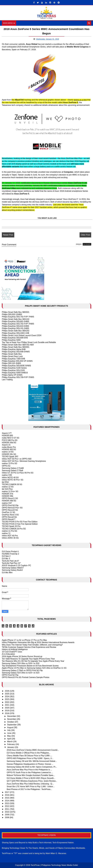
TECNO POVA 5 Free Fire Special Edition (20, 524)
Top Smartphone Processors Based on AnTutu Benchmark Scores (30, 666)
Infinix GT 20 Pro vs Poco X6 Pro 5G (18, 473)
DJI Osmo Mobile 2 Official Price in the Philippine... (29, 753)
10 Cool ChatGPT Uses (12, 652)
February (11, 744)
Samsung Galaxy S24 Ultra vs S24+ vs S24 (21, 663)
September (12, 725)
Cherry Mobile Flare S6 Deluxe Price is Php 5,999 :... (29, 756)
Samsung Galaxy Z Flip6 (12, 470)
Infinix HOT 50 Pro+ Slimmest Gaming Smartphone (24, 461)
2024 (7, 696)
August (10, 727)
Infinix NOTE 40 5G (10, 477)
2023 (7, 699)
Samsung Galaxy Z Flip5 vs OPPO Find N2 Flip (22, 670)
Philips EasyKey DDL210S (13, 370)
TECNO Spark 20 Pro (11, 526)
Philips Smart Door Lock (12, 356)
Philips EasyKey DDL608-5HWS (16, 352)
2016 (7, 795)
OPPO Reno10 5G (10, 510)
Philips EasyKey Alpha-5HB (14, 349)
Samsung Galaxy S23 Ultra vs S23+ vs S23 (21, 673)
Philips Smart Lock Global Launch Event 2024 (22, 335)
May (9, 736)
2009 (7, 815)
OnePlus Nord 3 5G (10, 515)
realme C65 (7, 475)
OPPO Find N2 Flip (10, 675)
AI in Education (8, 654)
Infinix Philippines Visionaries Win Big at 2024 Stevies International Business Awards (38, 642)
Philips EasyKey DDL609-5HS (15, 338)
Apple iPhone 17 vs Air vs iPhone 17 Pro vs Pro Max (24, 640)
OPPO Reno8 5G (9, 517)
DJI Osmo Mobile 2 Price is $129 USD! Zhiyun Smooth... (31, 778)
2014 (7, 801)
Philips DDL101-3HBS (11, 363)
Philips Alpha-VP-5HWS (12, 375)
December (12, 716)
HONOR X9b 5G (9, 501)
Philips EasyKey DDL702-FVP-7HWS (18, 317)
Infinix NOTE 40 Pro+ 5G (13, 480)
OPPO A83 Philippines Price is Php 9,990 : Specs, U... (30, 758)
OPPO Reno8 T (9, 519)
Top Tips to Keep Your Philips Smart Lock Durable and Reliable (29, 342)
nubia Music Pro (9, 447)
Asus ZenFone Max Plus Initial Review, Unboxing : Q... (30, 784)
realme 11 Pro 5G (9, 531)
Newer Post (8, 235)
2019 (7, 711)
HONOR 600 (7, 436)
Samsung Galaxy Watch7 (13, 568)
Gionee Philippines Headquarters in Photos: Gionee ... (30, 764)
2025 (7, 694)
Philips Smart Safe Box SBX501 (16, 312)
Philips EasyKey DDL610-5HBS (15, 326)
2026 (7, 691)
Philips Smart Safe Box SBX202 (16, 331)
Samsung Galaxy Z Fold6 (13, 468)
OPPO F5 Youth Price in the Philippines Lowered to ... (30, 772)
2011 (7, 809)
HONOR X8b (7, 496)
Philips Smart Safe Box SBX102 (16, 319)
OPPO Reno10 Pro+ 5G (12, 508)
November (12, 719)
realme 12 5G (8, 487)
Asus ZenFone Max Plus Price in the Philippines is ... (29, 770)
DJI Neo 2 (6, 556)
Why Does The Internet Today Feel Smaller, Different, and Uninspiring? (32, 645)
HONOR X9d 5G (9, 443)
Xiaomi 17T (7, 433)
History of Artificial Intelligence (15, 649)
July (9, 730)
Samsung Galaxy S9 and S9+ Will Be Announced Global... (32, 761)
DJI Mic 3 (6, 559)
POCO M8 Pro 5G (10, 440)
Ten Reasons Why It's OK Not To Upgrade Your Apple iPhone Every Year (33, 661)
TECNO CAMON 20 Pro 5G (14, 529)
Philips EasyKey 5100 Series (14, 368)
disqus (79, 244)
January (11, 747)
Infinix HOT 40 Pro (10, 536)
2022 (7, 702)
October (11, 722)
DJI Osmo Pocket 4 (10, 552)
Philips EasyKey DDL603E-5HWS (16, 366)
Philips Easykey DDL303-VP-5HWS (17, 361)
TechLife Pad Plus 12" (11, 563)
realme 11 (6, 533)
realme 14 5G (8, 452)
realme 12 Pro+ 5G (10, 491)
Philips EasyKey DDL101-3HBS (15, 328)
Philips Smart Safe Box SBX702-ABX (18, 345)
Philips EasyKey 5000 (11, 340)
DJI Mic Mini (7, 572)
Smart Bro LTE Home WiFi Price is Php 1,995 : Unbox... (31, 787)
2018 (7, 713)
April (9, 739)
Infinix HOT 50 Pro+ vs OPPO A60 (17, 459)
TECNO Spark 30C (10, 457)
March (10, 742)
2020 (7, 708)
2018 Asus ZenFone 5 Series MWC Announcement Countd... (33, 750)
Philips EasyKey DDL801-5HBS (15, 321)
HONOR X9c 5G (9, 454)
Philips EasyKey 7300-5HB (13, 359)
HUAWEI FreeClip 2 (10, 554)
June (10, 733)
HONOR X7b (7, 494)
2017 (7, 792)
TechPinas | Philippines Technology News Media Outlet (54, 865)
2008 (7, 817)
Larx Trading (7, 380)
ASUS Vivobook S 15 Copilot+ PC (16, 565)
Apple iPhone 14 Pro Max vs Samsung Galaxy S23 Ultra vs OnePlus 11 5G (34, 668)
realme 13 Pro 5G (9, 463)
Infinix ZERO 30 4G (10, 538)
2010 (7, 812)
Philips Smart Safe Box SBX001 (16, 347)
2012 (7, 806)
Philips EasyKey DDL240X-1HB (15, 333)
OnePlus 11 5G (8, 512)
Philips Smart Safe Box (12, 354)
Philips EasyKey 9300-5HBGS (15, 373)
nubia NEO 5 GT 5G (11, 438)
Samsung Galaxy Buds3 (12, 570)
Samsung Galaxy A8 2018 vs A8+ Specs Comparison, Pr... (32, 767)
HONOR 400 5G (9, 449)
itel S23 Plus (7, 489)
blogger (87, 244)
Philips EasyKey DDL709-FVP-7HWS (18, 377)
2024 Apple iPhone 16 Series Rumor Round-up (22, 656)
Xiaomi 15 (6, 445)
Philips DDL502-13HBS (12, 314)
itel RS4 (5, 482)
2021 (7, 705)
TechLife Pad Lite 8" (10, 561)
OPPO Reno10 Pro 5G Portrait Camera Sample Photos (26, 677)
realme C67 (7, 503)
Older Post (85, 235)
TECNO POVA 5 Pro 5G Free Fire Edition (20, 522)
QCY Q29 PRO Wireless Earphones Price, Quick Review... (32, 781)
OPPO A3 (6, 466)
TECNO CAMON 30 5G (12, 484)
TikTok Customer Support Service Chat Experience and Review (29, 647)
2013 (7, 803)
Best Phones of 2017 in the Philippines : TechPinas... (29, 789)
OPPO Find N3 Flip (10, 505)
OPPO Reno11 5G (10, 498)
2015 (7, 798)
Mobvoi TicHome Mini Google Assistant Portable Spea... (31, 775)
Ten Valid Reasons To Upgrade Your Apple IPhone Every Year (28, 659)
